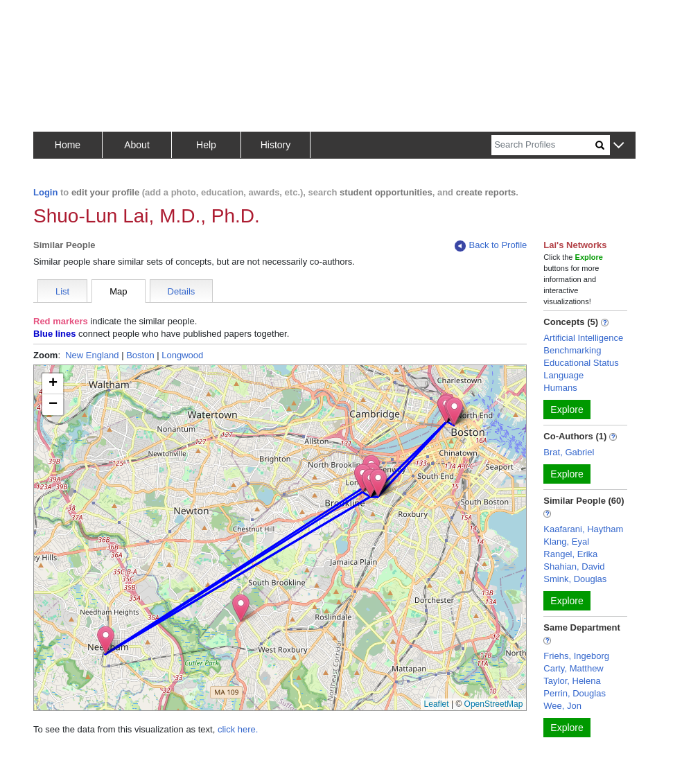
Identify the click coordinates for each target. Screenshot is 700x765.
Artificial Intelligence (583, 338)
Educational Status (581, 363)
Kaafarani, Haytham (583, 529)
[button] (619, 146)
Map (118, 291)
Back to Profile (491, 246)
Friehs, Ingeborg (576, 656)
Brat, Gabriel (569, 452)
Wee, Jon (562, 706)
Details (182, 291)
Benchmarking (572, 350)
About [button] (137, 145)
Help (206, 145)
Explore (567, 410)
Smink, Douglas (575, 579)
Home (68, 145)
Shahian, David (574, 566)
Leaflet (437, 704)
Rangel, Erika (570, 554)
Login (45, 192)
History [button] (276, 145)
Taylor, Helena (572, 681)
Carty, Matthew (573, 668)
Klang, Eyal (566, 542)
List (62, 291)
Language (563, 375)
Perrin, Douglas (575, 693)
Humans (560, 388)
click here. (238, 729)
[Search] (543, 145)
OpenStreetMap (494, 704)
